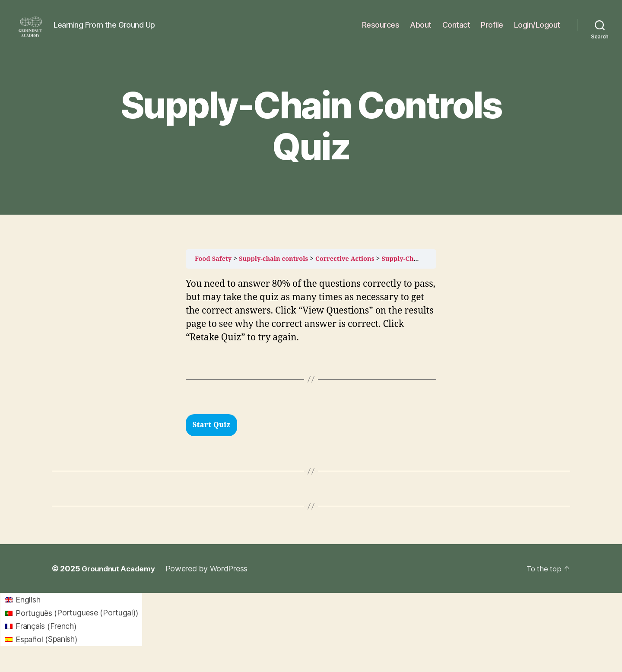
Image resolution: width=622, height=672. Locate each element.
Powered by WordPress (212, 582)
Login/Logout (537, 31)
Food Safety (215, 272)
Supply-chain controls (279, 272)
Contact (456, 31)
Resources (381, 31)
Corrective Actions (356, 272)
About (421, 31)
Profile (492, 31)
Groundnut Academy (121, 582)
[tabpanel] (311, 342)
